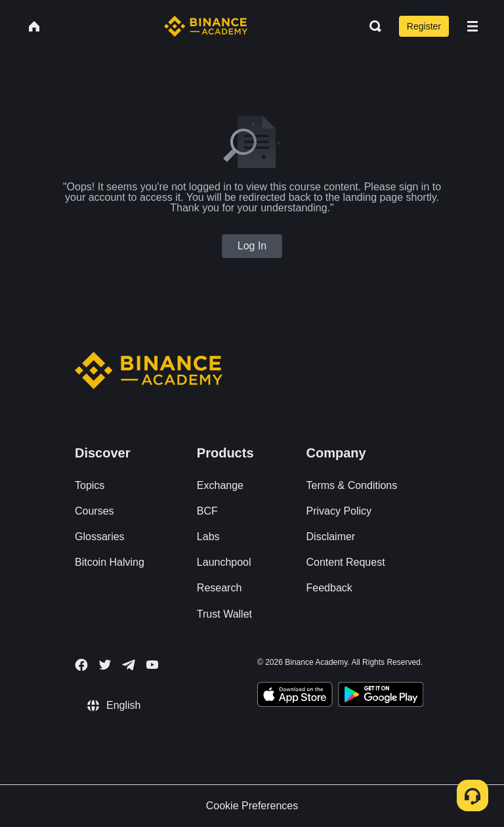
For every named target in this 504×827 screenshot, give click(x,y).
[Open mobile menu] (472, 26)
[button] (472, 26)
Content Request (346, 562)
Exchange (220, 485)
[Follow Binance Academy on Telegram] (129, 665)
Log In (252, 246)
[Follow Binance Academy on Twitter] (105, 665)
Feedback (329, 588)
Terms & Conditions (352, 485)
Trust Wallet (224, 614)
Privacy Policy (339, 511)
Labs (208, 537)
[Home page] (206, 26)
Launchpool (224, 562)
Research (219, 588)
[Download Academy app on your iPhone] (295, 696)
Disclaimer (331, 537)
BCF (207, 511)
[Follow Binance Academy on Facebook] (81, 665)
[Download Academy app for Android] (381, 696)
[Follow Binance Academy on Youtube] (152, 665)
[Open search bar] (371, 26)
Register (424, 26)
